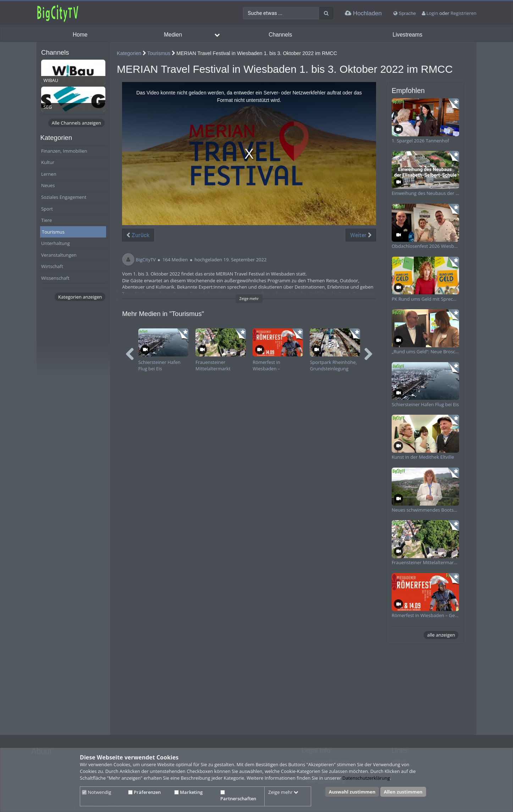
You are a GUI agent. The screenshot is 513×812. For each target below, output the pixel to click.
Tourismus (53, 232)
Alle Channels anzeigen (76, 123)
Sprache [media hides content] (405, 13)
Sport (47, 209)
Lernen (49, 174)
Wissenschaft (55, 278)
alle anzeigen (441, 635)
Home (80, 35)
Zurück (138, 235)
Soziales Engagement (64, 197)
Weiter (361, 235)
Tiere (46, 220)
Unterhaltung (56, 243)
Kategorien (129, 53)
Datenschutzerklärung (366, 778)
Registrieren (464, 13)
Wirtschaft (52, 266)
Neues (48, 185)
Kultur (48, 162)
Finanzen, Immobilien (64, 151)
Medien (173, 35)
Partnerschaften (238, 796)
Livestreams (407, 35)
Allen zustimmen (403, 792)
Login (432, 13)
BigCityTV (146, 260)
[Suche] (326, 13)
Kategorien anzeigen (80, 297)
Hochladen (363, 13)
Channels (280, 35)
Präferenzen (144, 792)
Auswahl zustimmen (352, 792)
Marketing (188, 792)
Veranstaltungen (59, 255)
